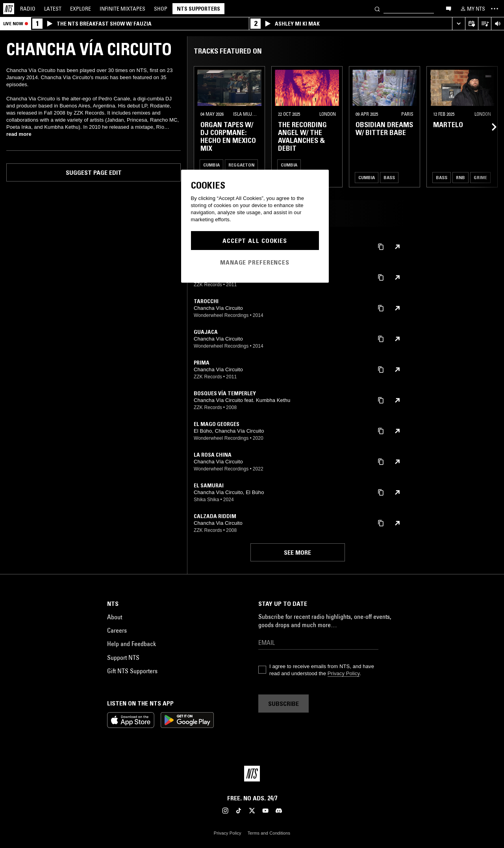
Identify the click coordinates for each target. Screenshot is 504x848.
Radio (28, 9)
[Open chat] (448, 8)
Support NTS (123, 657)
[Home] (9, 9)
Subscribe (283, 704)
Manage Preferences (255, 262)
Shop (161, 9)
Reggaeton (241, 165)
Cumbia (211, 165)
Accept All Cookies (255, 241)
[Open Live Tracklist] (485, 24)
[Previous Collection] (489, 127)
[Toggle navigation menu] (495, 9)
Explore (81, 9)
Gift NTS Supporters (132, 671)
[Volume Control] (498, 24)
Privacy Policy (344, 673)
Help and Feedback (132, 644)
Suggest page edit (94, 172)
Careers (117, 630)
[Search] (377, 8)
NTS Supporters (198, 9)
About (115, 617)
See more (297, 552)
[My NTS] (472, 9)
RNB (460, 177)
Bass (389, 177)
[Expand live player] (459, 24)
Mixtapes (122, 9)
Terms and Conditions (269, 833)
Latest (53, 9)
